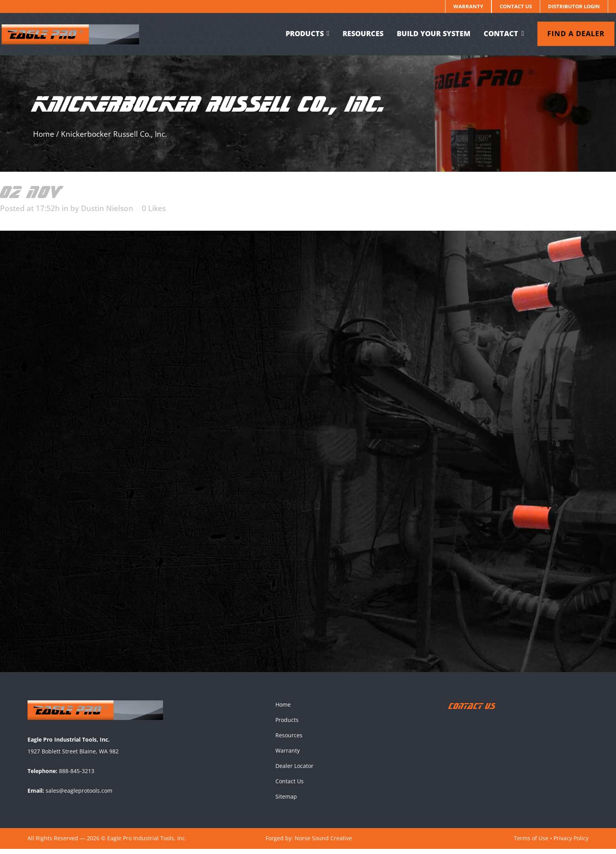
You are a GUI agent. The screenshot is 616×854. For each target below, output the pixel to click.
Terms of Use (531, 843)
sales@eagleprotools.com (79, 796)
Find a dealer (570, 33)
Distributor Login (574, 6)
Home (44, 134)
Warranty (468, 6)
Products (287, 725)
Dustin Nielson (107, 208)
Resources (289, 740)
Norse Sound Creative (323, 843)
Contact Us (516, 6)
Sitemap (286, 802)
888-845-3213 (77, 776)
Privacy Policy (571, 843)
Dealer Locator (294, 771)
